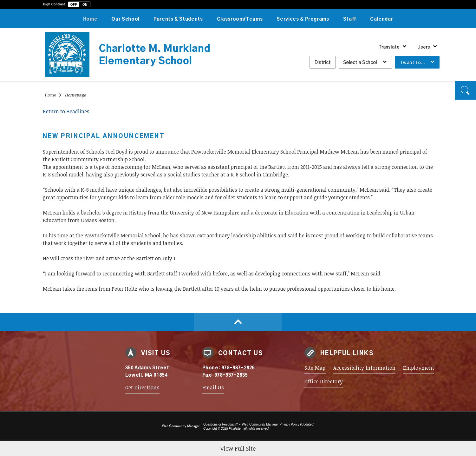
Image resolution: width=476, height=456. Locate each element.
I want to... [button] (413, 63)
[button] (79, 4)
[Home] (90, 18)
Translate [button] (389, 47)
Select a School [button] (360, 63)
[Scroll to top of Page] (238, 322)
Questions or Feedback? (221, 424)
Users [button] (424, 47)
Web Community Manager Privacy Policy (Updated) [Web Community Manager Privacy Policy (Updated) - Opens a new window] (278, 424)
